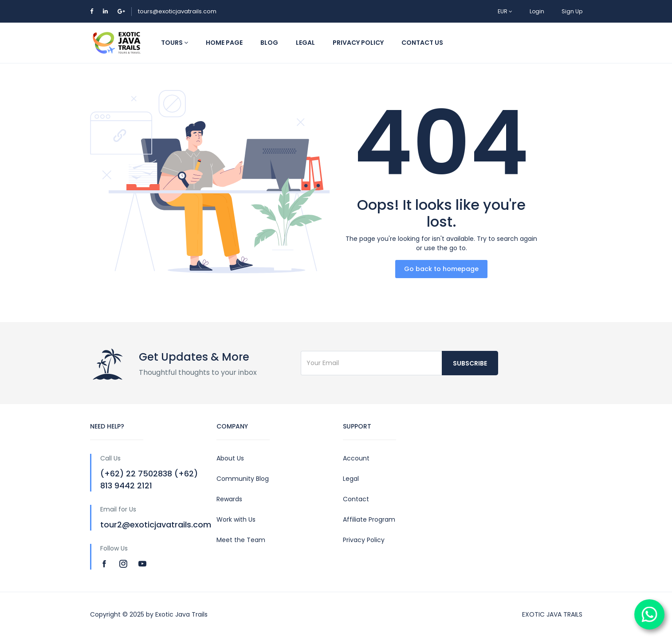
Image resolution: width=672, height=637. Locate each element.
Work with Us (236, 519)
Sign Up (572, 11)
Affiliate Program (369, 519)
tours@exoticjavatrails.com (177, 11)
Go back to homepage (441, 269)
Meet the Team (241, 540)
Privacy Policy (364, 540)
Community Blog (243, 479)
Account (356, 458)
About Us (230, 458)
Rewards (229, 499)
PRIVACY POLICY (358, 43)
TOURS (175, 43)
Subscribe (470, 363)
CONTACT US (422, 43)
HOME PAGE (224, 43)
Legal (351, 479)
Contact (356, 499)
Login (537, 11)
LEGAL (305, 43)
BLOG (269, 43)
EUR (505, 11)
